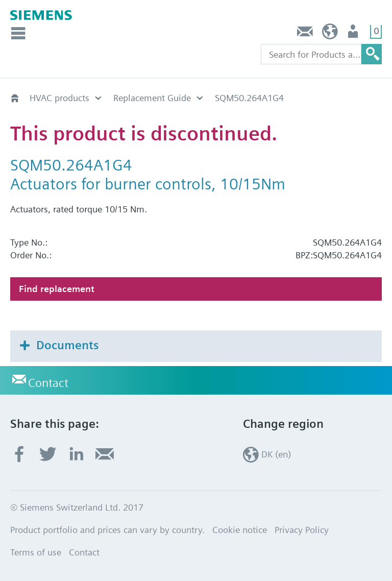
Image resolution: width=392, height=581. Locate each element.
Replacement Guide (152, 98)
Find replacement (57, 289)
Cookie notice (240, 530)
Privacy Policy (302, 530)
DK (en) (330, 34)
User (354, 34)
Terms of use (36, 552)
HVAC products (59, 98)
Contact (305, 34)
